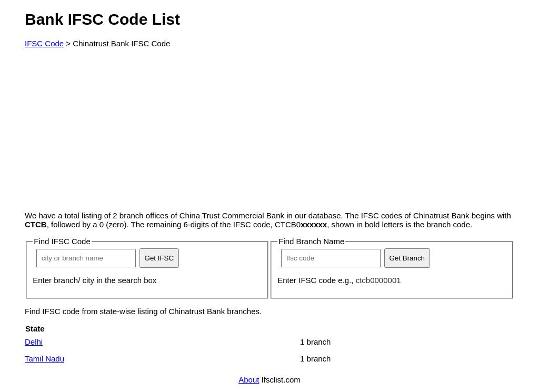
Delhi (34, 342)
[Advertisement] (269, 129)
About (249, 380)
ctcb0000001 (378, 280)
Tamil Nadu (44, 359)
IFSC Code (44, 43)
